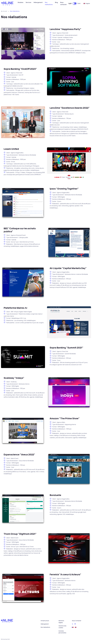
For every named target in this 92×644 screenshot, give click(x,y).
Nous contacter (63, 3)
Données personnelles (62, 632)
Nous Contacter (77, 621)
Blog (56, 2)
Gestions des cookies (62, 627)
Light (70, 3)
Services (28, 2)
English (87, 3)
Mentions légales (61, 622)
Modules (21, 2)
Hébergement (38, 2)
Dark (79, 3)
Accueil (4, 11)
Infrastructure (45, 621)
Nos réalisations (49, 3)
